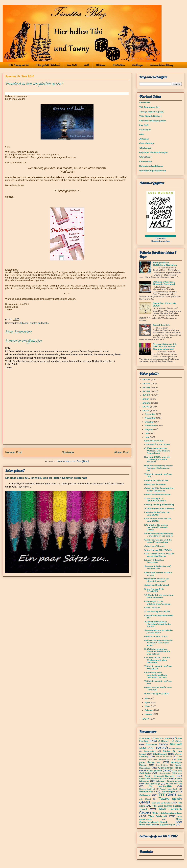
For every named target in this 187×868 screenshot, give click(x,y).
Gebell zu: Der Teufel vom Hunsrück (158, 689)
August (149, 429)
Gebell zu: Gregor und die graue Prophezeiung (158, 541)
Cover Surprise (164, 757)
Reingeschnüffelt (147, 789)
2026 (147, 380)
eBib (86, 65)
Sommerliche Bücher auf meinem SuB (158, 567)
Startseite (68, 452)
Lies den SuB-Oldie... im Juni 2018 (157, 513)
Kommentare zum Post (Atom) (73, 461)
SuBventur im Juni (154, 441)
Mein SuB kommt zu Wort (154, 779)
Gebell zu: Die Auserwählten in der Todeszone (159, 489)
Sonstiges (168, 791)
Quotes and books (39, 323)
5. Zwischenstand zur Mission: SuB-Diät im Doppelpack (157, 651)
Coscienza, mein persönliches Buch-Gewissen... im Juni (156, 675)
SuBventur (145, 795)
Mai (147, 698)
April (148, 702)
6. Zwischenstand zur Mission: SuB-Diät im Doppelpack (157, 451)
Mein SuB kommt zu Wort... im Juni (159, 574)
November (151, 418)
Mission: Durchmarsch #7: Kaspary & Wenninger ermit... (158, 643)
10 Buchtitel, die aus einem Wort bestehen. (159, 596)
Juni (147, 437)
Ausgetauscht (175, 748)
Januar (149, 714)
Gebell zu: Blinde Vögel (157, 585)
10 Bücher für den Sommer (159, 508)
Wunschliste (146, 825)
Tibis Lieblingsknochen (167, 813)
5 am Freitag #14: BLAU (157, 611)
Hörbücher (145, 130)
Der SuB (72, 65)
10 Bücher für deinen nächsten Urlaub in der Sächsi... (158, 624)
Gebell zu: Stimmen (155, 546)
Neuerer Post (13, 452)
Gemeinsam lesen (170, 768)
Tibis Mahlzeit (158, 816)
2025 (147, 384)
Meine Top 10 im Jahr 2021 (165, 304)
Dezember (150, 414)
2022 (147, 395)
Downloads (146, 161)
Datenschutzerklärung (162, 65)
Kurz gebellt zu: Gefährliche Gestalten (165, 264)
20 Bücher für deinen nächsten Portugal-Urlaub (156, 527)
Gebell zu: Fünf (152, 608)
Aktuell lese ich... (162, 325)
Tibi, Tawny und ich (19, 65)
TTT (161, 795)
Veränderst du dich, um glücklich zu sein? (157, 580)
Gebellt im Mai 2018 (156, 636)
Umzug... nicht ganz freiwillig (159, 504)
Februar (149, 710)
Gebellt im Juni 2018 (156, 481)
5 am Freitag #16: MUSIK (158, 550)
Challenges (138, 65)
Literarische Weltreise (170, 773)
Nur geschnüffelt (161, 786)
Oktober (150, 422)
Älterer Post (121, 452)
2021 (146, 399)
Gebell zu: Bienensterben (157, 494)
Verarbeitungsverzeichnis (153, 171)
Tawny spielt (170, 798)
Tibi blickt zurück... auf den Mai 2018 (158, 667)
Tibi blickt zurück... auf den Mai (158, 682)
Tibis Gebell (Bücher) (48, 65)
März (148, 706)
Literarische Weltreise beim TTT (159, 617)
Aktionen (101, 65)
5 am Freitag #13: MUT (156, 694)
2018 (146, 411)
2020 (147, 403)
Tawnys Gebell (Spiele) (152, 112)
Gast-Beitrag (162, 765)
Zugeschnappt (167, 825)
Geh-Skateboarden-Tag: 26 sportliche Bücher (159, 555)
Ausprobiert (150, 751)
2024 (147, 387)
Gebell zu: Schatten (155, 484)
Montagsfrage (152, 784)
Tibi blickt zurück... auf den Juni (158, 475)
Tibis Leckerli (170, 809)
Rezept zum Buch (169, 789)
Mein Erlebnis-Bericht (160, 776)
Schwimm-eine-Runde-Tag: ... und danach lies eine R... (159, 535)
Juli (147, 433)
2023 (147, 391)
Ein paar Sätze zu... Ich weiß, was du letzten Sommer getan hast (46, 478)
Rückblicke (146, 791)
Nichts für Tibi (174, 784)
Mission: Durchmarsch (169, 781)
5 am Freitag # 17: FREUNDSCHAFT (155, 500)
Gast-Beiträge (147, 143)
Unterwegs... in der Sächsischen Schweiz (157, 602)
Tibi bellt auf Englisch (162, 803)
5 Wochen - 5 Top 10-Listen (154, 738)
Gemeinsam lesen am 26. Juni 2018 (158, 520)
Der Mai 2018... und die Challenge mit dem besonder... (157, 660)
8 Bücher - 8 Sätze (170, 741)
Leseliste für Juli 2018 (157, 444)
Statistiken (119, 65)
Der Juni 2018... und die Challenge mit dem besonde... (157, 459)
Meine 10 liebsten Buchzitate (154, 561)
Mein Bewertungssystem (153, 121)
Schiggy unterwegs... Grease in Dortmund (164, 283)
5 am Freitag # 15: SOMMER (154, 590)
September (151, 426)
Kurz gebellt (154, 770)
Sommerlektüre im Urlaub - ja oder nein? (159, 631)
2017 (146, 719)
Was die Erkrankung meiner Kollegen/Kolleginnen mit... (159, 468)
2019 (146, 407)
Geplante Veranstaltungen (153, 152)
